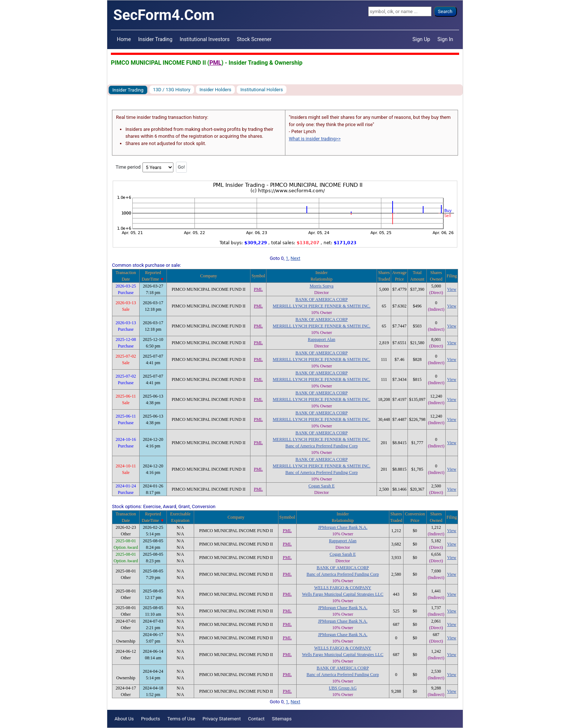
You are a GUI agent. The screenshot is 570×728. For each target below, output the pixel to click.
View (452, 289)
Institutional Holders (262, 90)
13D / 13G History (172, 90)
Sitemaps (282, 719)
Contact (256, 719)
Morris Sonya (322, 286)
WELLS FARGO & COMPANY (343, 588)
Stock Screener (254, 39)
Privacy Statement (222, 719)
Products (150, 719)
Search (445, 11)
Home (124, 39)
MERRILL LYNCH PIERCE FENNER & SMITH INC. (322, 306)
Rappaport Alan (322, 339)
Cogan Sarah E (321, 486)
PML (215, 63)
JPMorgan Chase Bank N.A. (343, 527)
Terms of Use (181, 719)
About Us (124, 719)
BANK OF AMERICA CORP (322, 299)
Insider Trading (155, 39)
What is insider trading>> (315, 139)
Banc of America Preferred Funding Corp (322, 446)
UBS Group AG (343, 688)
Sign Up (422, 39)
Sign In (445, 39)
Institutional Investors (204, 39)
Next (295, 258)
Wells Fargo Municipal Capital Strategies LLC (343, 594)
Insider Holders (216, 90)
